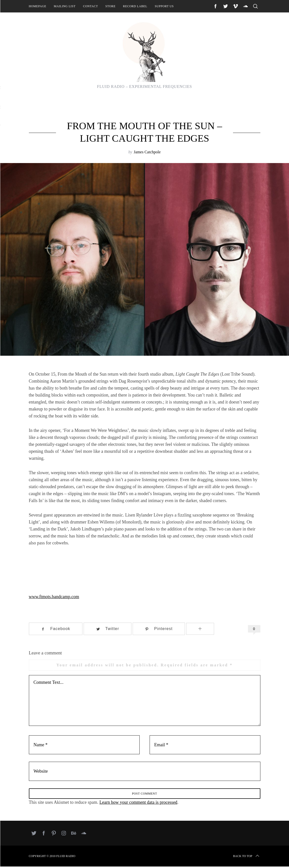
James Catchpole (147, 152)
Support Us (164, 6)
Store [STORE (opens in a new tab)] (110, 6)
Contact (90, 6)
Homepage (38, 6)
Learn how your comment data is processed (138, 804)
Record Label (135, 6)
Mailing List (65, 6)
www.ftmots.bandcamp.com (54, 597)
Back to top (247, 858)
